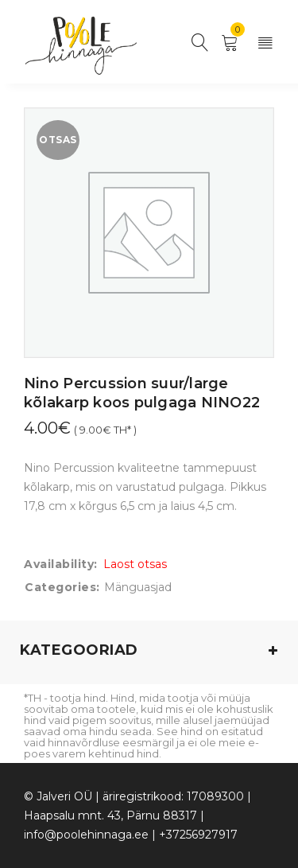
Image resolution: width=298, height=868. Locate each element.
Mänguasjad (138, 587)
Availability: (61, 564)
